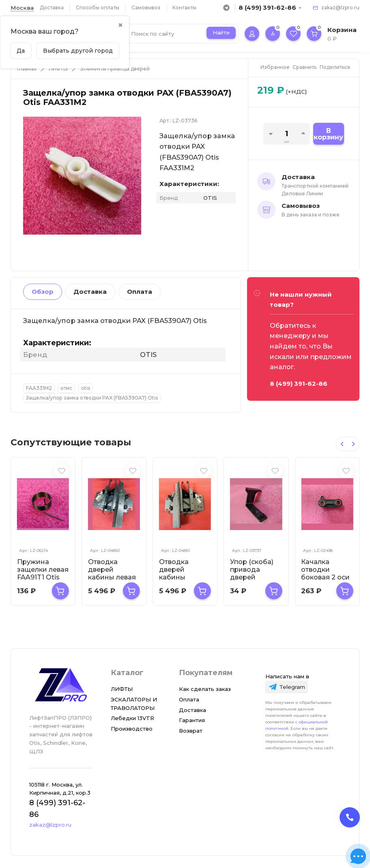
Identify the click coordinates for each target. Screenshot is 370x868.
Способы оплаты (98, 7)
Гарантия (192, 720)
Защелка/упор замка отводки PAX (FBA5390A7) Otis (92, 398)
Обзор (43, 292)
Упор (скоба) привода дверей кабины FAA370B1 (252, 577)
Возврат (191, 731)
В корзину (328, 134)
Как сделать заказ (205, 689)
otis (86, 388)
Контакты (184, 7)
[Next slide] (353, 444)
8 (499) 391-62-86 (267, 7)
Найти (221, 32)
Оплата (140, 292)
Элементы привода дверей (115, 69)
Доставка (52, 7)
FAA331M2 (39, 388)
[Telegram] (287, 687)
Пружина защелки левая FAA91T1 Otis (43, 570)
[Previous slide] (342, 444)
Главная (27, 69)
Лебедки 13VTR (132, 718)
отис (66, 388)
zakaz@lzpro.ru (340, 7)
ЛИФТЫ (58, 69)
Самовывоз (146, 7)
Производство (132, 729)
